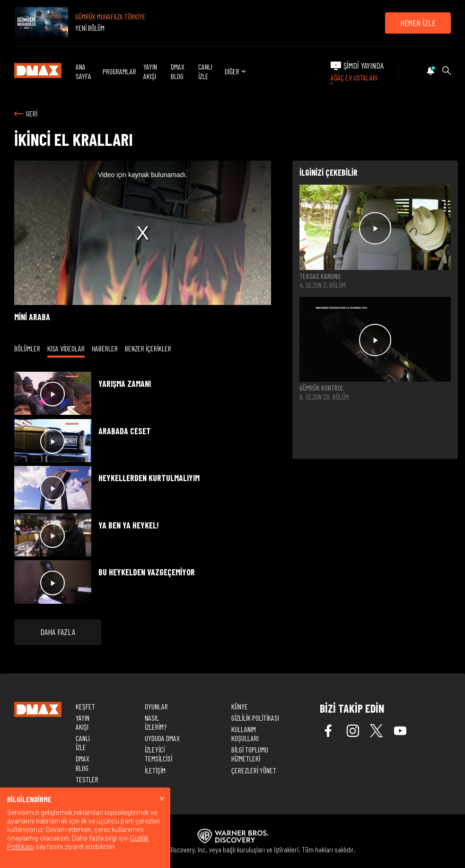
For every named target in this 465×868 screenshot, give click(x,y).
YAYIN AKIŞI (150, 71)
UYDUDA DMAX (162, 738)
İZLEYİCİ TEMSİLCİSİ (158, 754)
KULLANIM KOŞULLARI (245, 734)
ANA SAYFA (83, 71)
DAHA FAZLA (58, 632)
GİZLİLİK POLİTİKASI (255, 718)
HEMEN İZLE (418, 23)
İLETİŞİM (155, 770)
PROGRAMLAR (119, 71)
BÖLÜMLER (27, 348)
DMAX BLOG (178, 71)
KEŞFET (85, 706)
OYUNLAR (156, 706)
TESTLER (87, 779)
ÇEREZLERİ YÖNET (254, 770)
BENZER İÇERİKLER (148, 348)
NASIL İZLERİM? (156, 722)
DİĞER (236, 71)
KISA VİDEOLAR (66, 348)
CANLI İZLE (205, 71)
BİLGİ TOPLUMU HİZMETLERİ (250, 754)
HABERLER (105, 348)
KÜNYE (240, 706)
